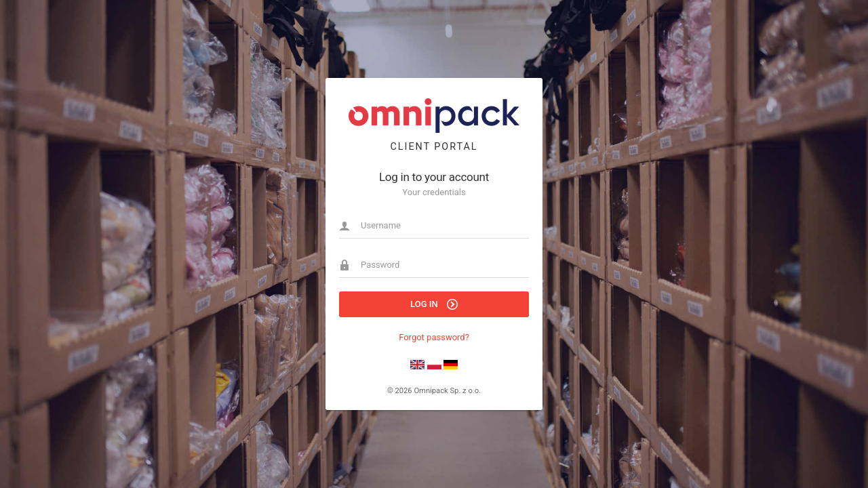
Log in (434, 304)
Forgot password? (434, 337)
